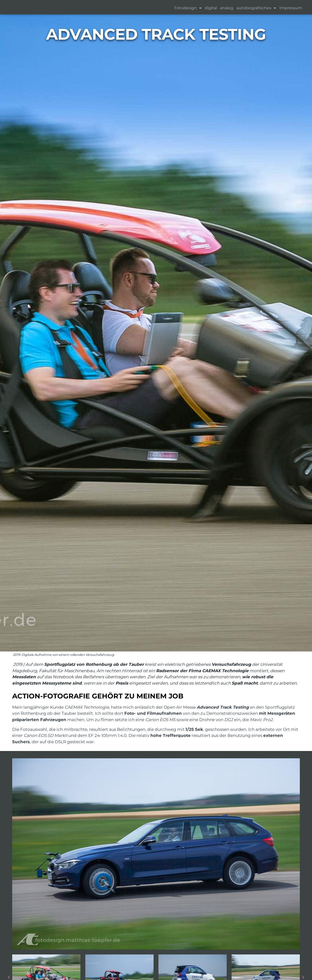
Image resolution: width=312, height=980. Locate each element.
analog (227, 8)
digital (211, 8)
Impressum (291, 8)
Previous (6, 977)
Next (306, 977)
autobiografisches (256, 8)
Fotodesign (188, 8)
